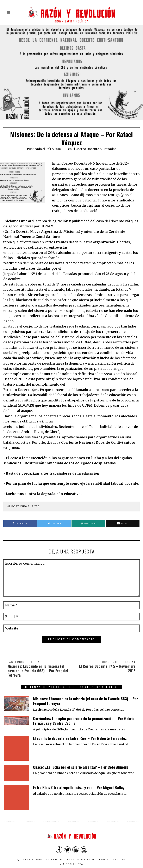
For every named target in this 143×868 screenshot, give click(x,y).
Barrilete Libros (81, 841)
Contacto (54, 841)
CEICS (104, 841)
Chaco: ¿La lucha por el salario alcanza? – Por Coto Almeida (81, 759)
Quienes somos (30, 841)
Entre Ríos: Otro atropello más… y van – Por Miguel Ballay (79, 780)
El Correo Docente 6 (87, 149)
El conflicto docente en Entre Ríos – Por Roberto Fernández (80, 738)
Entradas (109, 149)
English (119, 841)
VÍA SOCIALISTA (71, 846)
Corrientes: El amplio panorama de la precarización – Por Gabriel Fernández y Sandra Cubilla (84, 721)
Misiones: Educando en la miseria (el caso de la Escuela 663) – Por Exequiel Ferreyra (85, 701)
